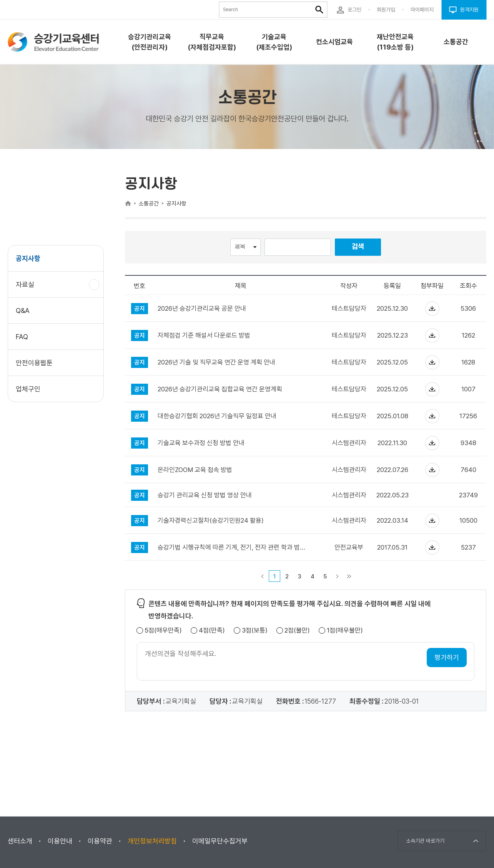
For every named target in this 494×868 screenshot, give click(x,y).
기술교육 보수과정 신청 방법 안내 (201, 443)
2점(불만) (297, 630)
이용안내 (60, 841)
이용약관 (100, 841)
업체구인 (28, 389)
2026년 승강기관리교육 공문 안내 (202, 309)
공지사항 (28, 258)
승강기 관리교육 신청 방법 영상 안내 (205, 495)
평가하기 (447, 657)
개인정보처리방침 (152, 841)
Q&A (23, 311)
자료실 (28, 288)
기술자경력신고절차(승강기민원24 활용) (211, 521)
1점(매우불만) (345, 630)
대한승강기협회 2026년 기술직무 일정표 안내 (217, 416)
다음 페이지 (338, 576)
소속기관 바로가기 (425, 841)
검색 (358, 247)
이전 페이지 (263, 576)
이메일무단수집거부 (220, 841)
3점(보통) (255, 630)
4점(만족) (212, 630)
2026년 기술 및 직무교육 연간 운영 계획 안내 (216, 362)
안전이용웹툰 (34, 363)
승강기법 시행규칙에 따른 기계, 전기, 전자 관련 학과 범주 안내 (234, 547)
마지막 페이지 (349, 576)
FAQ (22, 337)
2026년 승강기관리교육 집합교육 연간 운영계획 (220, 389)
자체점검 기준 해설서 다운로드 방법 (204, 335)
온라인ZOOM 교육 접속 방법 (195, 470)
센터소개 (20, 841)
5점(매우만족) (163, 630)
